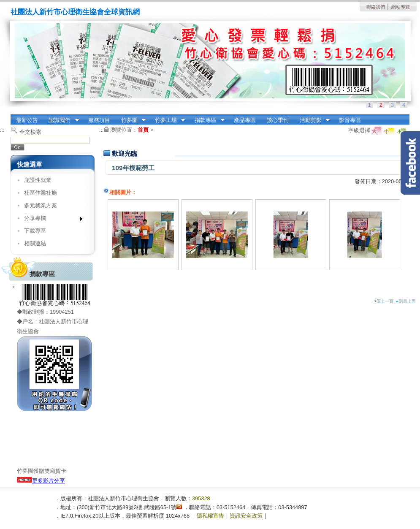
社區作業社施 (41, 193)
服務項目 (99, 120)
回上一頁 (384, 301)
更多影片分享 (41, 481)
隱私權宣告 (210, 516)
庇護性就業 (38, 180)
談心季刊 (278, 120)
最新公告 (27, 120)
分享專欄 (50, 220)
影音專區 (350, 120)
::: (13, 117)
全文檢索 (30, 132)
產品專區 (245, 120)
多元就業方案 (41, 205)
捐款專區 (207, 120)
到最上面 (405, 301)
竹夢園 (131, 120)
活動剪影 (312, 120)
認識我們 (61, 120)
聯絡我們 (376, 7)
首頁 (143, 130)
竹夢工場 (167, 120)
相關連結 (35, 243)
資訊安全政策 (246, 516)
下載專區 (35, 231)
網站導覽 (401, 7)
